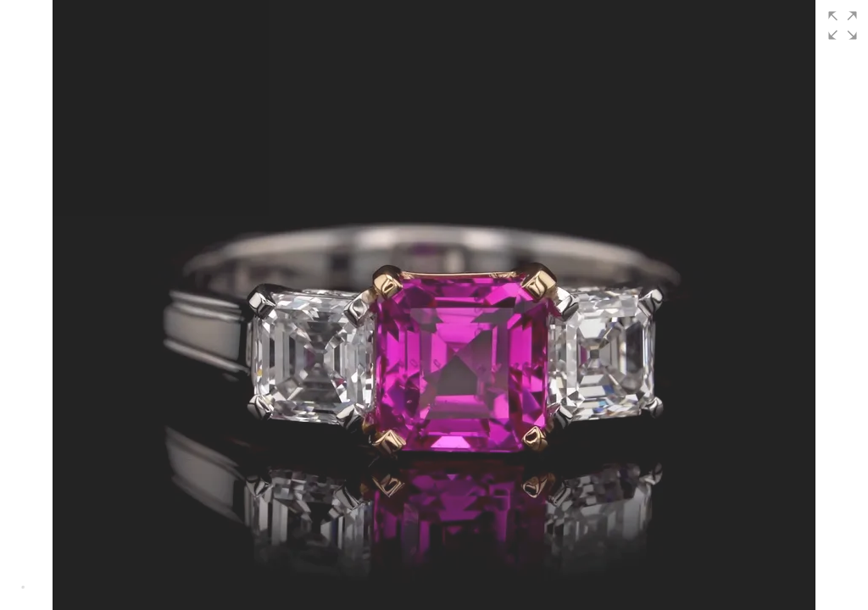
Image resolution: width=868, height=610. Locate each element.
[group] (434, 305)
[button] (843, 25)
